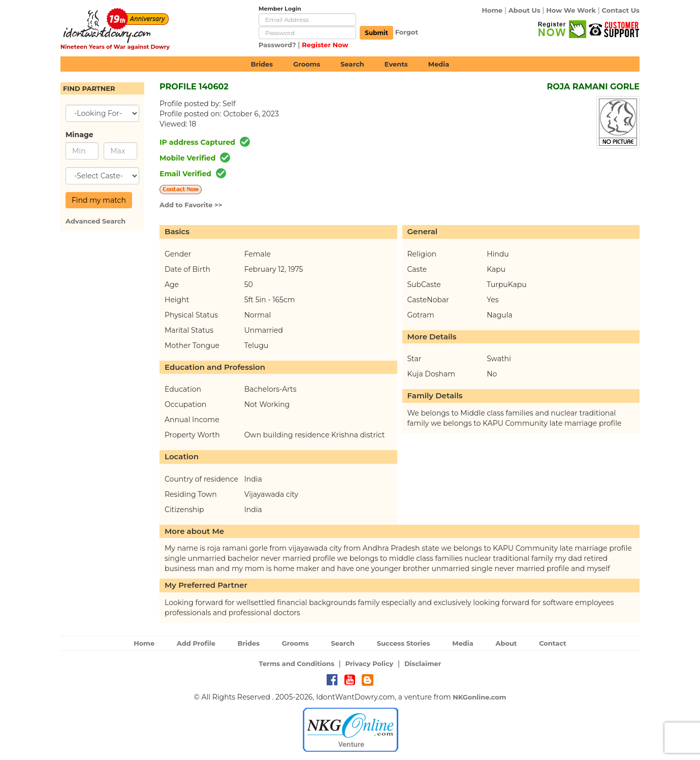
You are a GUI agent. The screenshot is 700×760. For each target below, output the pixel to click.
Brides (262, 64)
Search (352, 64)
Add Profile (196, 643)
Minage (79, 135)
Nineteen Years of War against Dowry (115, 47)
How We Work (571, 10)
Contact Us (621, 10)
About (506, 643)
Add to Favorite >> (191, 205)
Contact (553, 643)
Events (396, 64)
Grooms (307, 64)
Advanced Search (96, 221)
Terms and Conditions (297, 663)
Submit (376, 33)
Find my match (99, 200)
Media (439, 64)
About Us (524, 10)
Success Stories (404, 643)
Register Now (325, 45)
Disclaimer (423, 663)
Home (492, 10)
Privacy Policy (370, 663)
